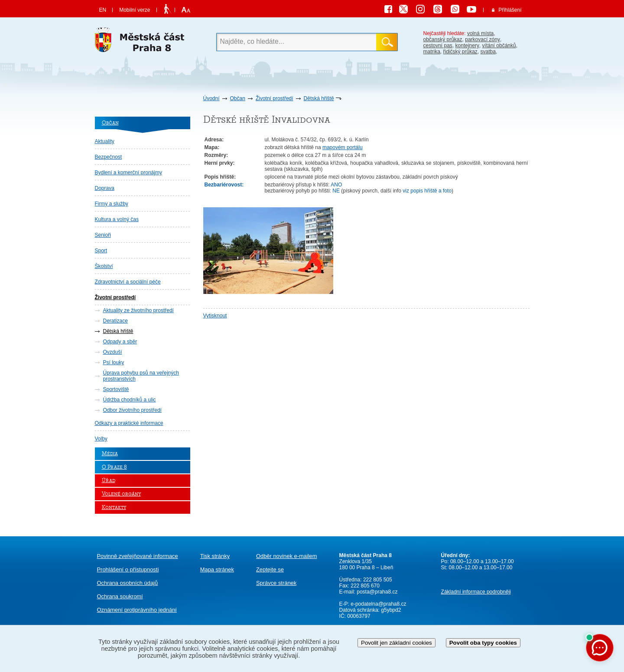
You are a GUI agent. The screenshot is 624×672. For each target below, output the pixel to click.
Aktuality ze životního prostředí (138, 310)
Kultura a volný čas (117, 219)
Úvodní (211, 98)
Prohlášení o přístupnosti (128, 569)
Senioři (103, 235)
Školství (104, 266)
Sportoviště (116, 389)
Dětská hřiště (319, 98)
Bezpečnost (109, 157)
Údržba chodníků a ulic (130, 400)
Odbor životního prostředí (132, 410)
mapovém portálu (343, 147)
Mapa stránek (217, 569)
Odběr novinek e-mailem (287, 556)
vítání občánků (499, 46)
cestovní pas (438, 46)
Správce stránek (276, 583)
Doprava (105, 188)
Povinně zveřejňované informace (138, 556)
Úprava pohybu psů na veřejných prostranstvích (141, 376)
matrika (432, 52)
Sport (101, 251)
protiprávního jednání (137, 610)
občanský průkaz (443, 39)
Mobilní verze (135, 10)
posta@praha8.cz (377, 592)
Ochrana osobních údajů (128, 583)
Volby (101, 439)
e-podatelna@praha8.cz (378, 604)
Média (110, 454)
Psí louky (114, 362)
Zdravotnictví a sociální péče (128, 282)
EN (103, 10)
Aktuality (105, 141)
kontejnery (467, 46)
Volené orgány (121, 494)
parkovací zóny (483, 39)
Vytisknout (215, 316)
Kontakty (114, 507)
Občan (238, 98)
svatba (488, 52)
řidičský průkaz (460, 52)
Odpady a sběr (120, 342)
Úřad (109, 481)
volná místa (480, 33)
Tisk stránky (215, 556)
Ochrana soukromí (120, 596)
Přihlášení (510, 10)
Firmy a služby (112, 204)
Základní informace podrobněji (476, 592)
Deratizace (115, 321)
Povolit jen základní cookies (396, 643)
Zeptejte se (270, 569)
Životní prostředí (275, 98)
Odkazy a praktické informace (129, 423)
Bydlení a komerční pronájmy (128, 173)
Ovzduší (113, 352)
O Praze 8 (114, 467)
